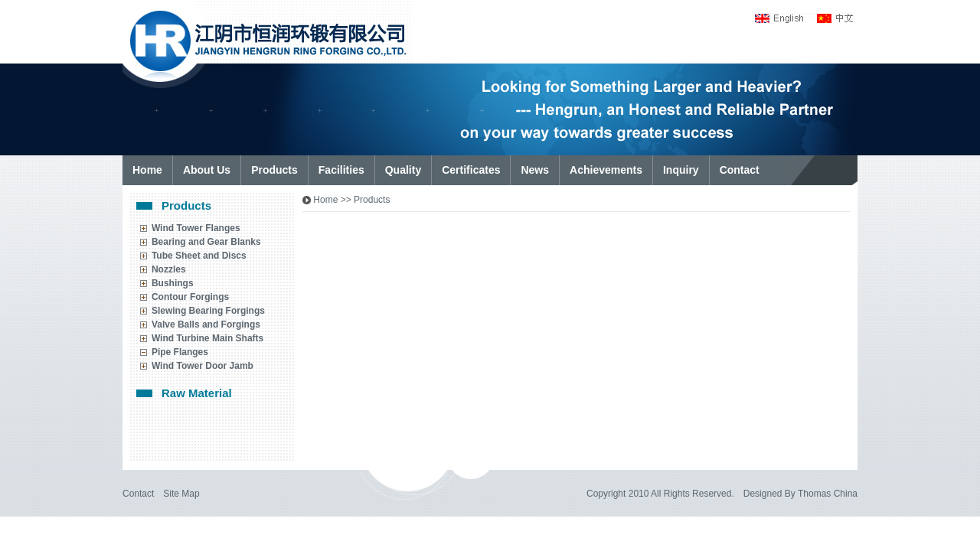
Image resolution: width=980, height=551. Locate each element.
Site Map (181, 494)
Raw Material (197, 393)
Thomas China (828, 494)
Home (325, 200)
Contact (138, 494)
